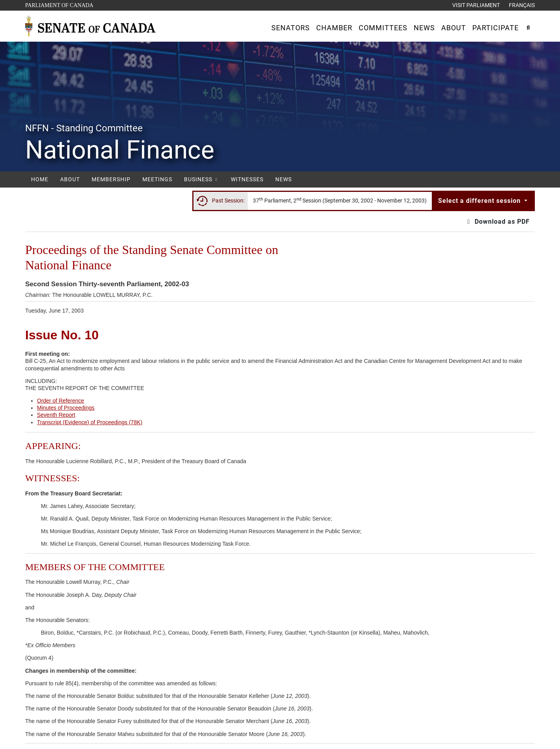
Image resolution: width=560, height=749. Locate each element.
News (284, 179)
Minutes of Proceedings (66, 408)
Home (40, 179)
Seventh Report (56, 415)
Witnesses (247, 179)
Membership (111, 179)
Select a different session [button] (480, 201)
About (70, 179)
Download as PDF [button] (497, 222)
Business (202, 179)
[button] (291, 28)
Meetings (157, 179)
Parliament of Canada (59, 5)
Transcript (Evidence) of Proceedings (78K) (90, 422)
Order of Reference (61, 401)
